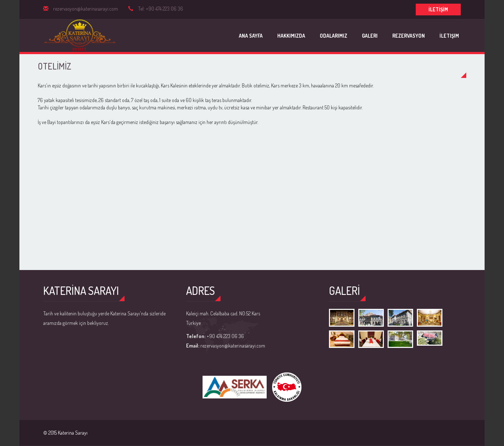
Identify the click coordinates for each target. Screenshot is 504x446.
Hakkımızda (291, 36)
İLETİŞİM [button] (438, 9)
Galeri (370, 36)
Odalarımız (333, 36)
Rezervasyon (409, 36)
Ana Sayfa (251, 36)
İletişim (449, 36)
